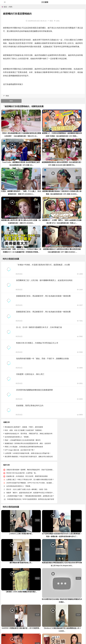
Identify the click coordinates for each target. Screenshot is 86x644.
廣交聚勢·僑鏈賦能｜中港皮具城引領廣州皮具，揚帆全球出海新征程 (29, 461)
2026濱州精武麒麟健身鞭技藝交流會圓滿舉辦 (35, 394)
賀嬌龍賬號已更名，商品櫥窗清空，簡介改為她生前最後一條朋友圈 (44, 298)
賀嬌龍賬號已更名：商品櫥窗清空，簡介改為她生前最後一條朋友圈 (44, 314)
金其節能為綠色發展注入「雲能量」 (17, 442)
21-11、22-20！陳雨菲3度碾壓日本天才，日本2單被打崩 (39, 330)
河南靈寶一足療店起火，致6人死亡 (30, 378)
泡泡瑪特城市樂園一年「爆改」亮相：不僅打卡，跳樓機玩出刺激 (43, 362)
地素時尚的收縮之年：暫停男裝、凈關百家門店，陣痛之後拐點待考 (29, 438)
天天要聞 (45, 2)
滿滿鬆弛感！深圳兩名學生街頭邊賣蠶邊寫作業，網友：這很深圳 (28, 448)
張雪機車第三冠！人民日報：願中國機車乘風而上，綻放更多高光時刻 (44, 281)
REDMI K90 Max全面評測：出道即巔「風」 (64, 435)
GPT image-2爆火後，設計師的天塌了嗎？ (20, 455)
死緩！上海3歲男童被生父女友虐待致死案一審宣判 (23, 445)
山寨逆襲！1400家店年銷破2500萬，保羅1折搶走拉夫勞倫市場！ (28, 458)
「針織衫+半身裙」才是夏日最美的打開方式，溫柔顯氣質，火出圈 (43, 265)
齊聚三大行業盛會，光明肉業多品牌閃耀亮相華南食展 (24, 451)
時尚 (11, 7)
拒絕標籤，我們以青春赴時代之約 (30, 410)
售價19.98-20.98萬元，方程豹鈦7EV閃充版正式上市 (37, 346)
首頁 (5, 7)
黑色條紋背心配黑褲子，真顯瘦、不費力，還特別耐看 (24, 432)
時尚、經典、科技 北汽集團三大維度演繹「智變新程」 (24, 435)
